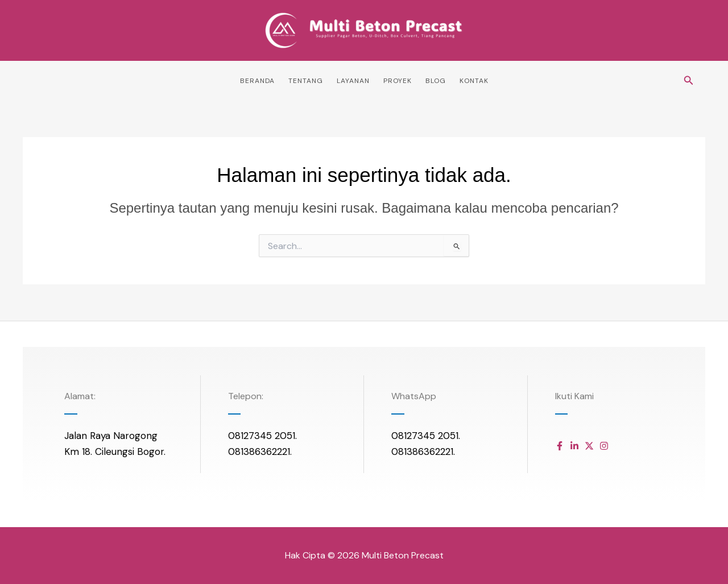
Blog (436, 81)
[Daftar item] (560, 446)
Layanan (353, 81)
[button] (689, 81)
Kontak (474, 81)
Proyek (398, 81)
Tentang (306, 81)
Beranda (257, 81)
